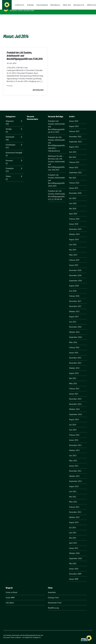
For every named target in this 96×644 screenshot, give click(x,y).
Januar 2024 (74, 118)
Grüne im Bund (11, 589)
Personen (9, 158)
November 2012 (75, 468)
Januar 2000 (74, 576)
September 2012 (75, 478)
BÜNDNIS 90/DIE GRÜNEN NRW (22, 11)
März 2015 (73, 381)
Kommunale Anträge (13, 150)
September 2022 (75, 139)
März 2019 (73, 252)
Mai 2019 (73, 247)
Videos (8, 173)
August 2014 (74, 416)
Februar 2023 (74, 128)
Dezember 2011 (75, 509)
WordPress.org (53, 605)
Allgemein (10, 118)
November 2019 (75, 226)
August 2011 (74, 519)
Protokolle (10, 83)
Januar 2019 (74, 262)
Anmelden (52, 589)
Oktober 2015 (74, 365)
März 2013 (73, 458)
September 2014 (75, 411)
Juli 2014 (73, 422)
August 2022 (74, 144)
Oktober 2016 (74, 329)
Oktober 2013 (74, 447)
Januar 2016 (74, 350)
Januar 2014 (74, 437)
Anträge (9, 126)
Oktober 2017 (74, 308)
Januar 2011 (74, 545)
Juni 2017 (73, 319)
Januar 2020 (74, 221)
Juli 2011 (73, 525)
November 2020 (75, 190)
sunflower (18, 634)
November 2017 (75, 303)
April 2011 (73, 540)
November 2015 (75, 360)
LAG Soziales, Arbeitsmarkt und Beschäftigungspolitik (39, 8)
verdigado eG (37, 634)
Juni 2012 (73, 489)
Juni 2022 (73, 149)
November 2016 (75, 324)
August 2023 (74, 123)
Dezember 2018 (75, 267)
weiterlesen (38, 87)
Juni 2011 (73, 530)
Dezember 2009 (75, 571)
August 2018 (74, 283)
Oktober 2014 (74, 406)
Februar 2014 (74, 432)
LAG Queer (10, 600)
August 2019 (74, 236)
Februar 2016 (74, 344)
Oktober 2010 (74, 550)
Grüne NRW (10, 595)
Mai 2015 (73, 375)
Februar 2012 (74, 504)
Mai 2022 (73, 154)
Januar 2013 (74, 463)
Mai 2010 (73, 561)
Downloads (10, 134)
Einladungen (11, 142)
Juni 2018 (73, 288)
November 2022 (75, 134)
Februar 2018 (74, 293)
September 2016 (75, 334)
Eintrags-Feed (53, 595)
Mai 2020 (73, 206)
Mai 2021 (73, 175)
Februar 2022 (74, 159)
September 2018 (75, 278)
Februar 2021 (74, 180)
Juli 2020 (73, 195)
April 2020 (73, 211)
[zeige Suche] (89, 2)
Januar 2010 (74, 566)
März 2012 (73, 499)
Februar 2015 (74, 386)
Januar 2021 (74, 185)
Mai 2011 (73, 535)
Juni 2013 (73, 453)
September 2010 (75, 555)
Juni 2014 (73, 427)
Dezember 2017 (75, 298)
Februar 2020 (74, 216)
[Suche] (87, 2)
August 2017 (74, 314)
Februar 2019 (74, 257)
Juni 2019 (73, 242)
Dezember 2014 (75, 396)
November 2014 (75, 401)
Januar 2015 (74, 391)
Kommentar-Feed (55, 600)
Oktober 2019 (74, 231)
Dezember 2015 (75, 355)
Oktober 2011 (74, 514)
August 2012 (74, 483)
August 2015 (74, 370)
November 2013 (75, 442)
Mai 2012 (73, 494)
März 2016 (73, 339)
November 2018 (75, 272)
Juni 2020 (73, 200)
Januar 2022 (74, 164)
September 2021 (75, 170)
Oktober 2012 (74, 473)
